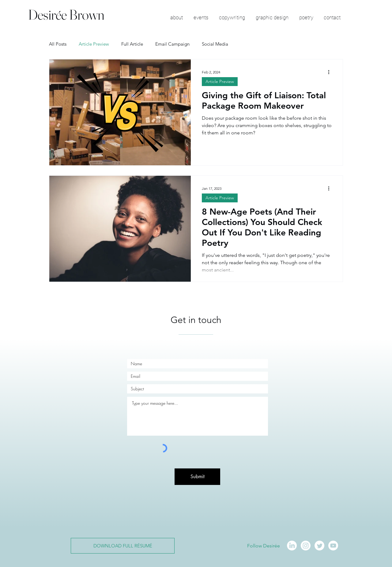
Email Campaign (172, 44)
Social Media (215, 44)
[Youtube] (333, 546)
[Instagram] (306, 546)
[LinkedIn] (292, 546)
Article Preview (94, 44)
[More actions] (331, 72)
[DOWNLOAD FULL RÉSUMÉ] (123, 546)
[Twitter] (319, 546)
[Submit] (197, 477)
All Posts (58, 44)
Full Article (132, 44)
